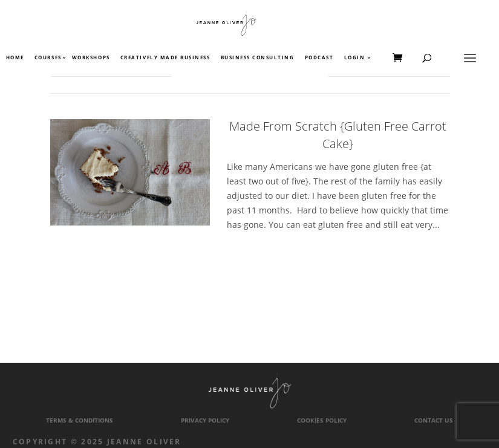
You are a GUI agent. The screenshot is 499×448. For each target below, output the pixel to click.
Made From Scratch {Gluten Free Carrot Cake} (338, 135)
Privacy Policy (205, 420)
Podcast (319, 58)
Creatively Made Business (165, 58)
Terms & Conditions (80, 420)
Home (15, 58)
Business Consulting (258, 58)
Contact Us (434, 420)
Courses (47, 58)
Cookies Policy (322, 420)
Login (355, 58)
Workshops (91, 58)
